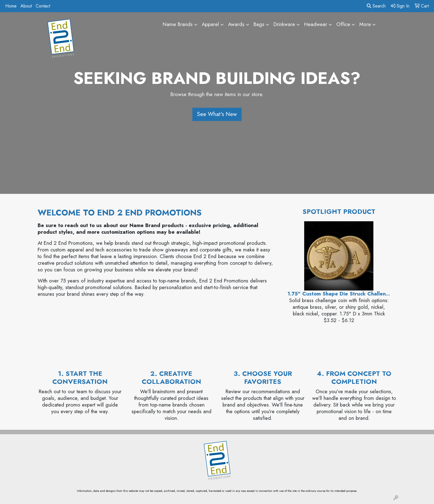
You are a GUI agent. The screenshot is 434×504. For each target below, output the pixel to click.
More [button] (365, 24)
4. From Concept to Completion (354, 377)
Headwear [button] (316, 24)
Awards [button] (236, 24)
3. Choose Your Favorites (263, 377)
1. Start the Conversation (80, 377)
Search (376, 6)
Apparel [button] (210, 24)
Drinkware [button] (284, 24)
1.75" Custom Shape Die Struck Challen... (339, 294)
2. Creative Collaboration (171, 377)
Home (11, 6)
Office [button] (343, 24)
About (26, 6)
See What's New (217, 114)
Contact (43, 6)
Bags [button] (259, 24)
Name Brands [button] (178, 24)
